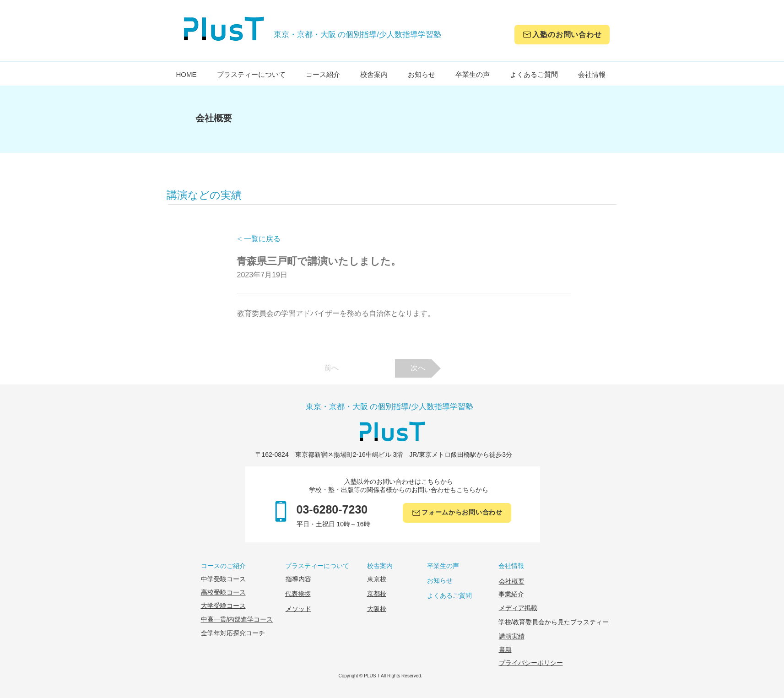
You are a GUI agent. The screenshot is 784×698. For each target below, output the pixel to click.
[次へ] (418, 368)
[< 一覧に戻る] (267, 239)
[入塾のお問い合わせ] (562, 35)
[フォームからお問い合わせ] (457, 513)
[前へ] (331, 368)
